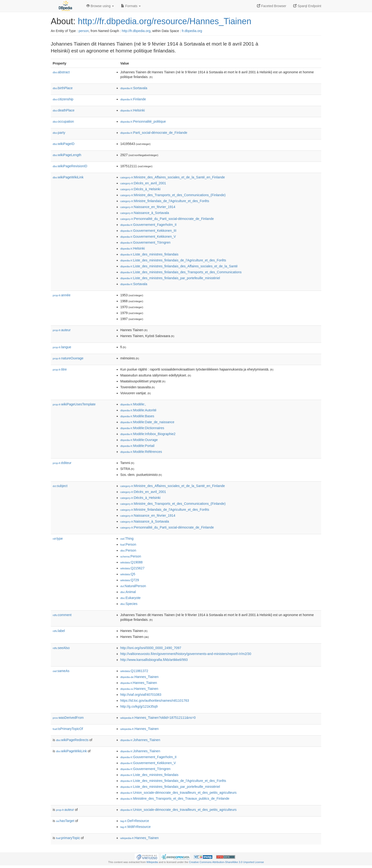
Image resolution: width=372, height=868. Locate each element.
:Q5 (128, 574)
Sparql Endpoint (307, 6)
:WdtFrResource (135, 827)
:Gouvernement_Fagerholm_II (148, 225)
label (59, 631)
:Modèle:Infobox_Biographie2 (148, 434)
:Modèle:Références (141, 452)
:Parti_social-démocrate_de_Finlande (154, 133)
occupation (63, 121)
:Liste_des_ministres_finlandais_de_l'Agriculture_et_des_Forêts (173, 260)
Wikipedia (152, 862)
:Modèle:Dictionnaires (142, 428)
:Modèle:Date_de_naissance (147, 422)
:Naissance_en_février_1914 (148, 207)
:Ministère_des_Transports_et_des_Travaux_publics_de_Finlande (175, 798)
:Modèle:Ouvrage (139, 440)
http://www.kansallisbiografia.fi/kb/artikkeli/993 (154, 660)
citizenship (63, 99)
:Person (128, 544)
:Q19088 (131, 562)
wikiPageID (64, 144)
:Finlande (133, 99)
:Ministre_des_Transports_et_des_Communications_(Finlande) (173, 195)
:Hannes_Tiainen (139, 677)
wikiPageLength (67, 155)
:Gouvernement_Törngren (145, 242)
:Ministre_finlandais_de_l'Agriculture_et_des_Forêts (165, 201)
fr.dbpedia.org (192, 31)
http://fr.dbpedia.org (136, 31)
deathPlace (64, 110)
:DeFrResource (135, 821)
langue (62, 347)
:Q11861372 (134, 671)
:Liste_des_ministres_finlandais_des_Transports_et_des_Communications (181, 272)
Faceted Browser (272, 6)
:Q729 (130, 580)
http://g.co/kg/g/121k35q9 (139, 706)
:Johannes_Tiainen (140, 740)
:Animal (128, 592)
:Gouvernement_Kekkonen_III (148, 231)
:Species (129, 604)
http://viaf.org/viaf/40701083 (141, 695)
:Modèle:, (133, 404)
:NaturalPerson (133, 586)
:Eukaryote (130, 598)
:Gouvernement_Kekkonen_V (148, 237)
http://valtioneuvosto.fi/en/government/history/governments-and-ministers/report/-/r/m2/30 (186, 654)
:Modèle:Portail (137, 446)
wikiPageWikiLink (68, 177)
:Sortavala (134, 88)
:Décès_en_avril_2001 (143, 183)
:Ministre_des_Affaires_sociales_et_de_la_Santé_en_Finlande (173, 177)
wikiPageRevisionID (70, 166)
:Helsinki (133, 110)
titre (60, 369)
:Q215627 (132, 568)
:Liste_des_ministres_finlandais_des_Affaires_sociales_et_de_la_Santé (179, 266)
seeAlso (61, 648)
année (62, 295)
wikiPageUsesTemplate (74, 404)
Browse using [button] (100, 6)
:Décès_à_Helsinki (140, 189)
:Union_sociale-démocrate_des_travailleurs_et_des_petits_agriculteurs (178, 793)
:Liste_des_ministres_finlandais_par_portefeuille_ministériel (170, 278)
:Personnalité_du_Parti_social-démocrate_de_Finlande (167, 219)
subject (60, 486)
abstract (61, 72)
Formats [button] (131, 6)
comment (62, 615)
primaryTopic (68, 838)
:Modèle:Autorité (138, 410)
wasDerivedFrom (68, 718)
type (58, 538)
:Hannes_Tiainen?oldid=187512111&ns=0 (158, 718)
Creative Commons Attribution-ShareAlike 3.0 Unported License (226, 862)
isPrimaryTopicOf (68, 729)
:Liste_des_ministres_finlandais (149, 254)
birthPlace (63, 88)
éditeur (62, 463)
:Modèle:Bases (137, 416)
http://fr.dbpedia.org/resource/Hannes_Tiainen (165, 21)
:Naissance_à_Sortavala (145, 213)
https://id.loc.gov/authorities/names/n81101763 (155, 701)
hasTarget (65, 821)
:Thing (127, 538)
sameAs (61, 671)
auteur (62, 330)
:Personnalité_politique (143, 121)
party (59, 133)
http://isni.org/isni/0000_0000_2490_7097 (151, 648)
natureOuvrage (68, 358)
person (84, 31)
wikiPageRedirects (72, 740)
